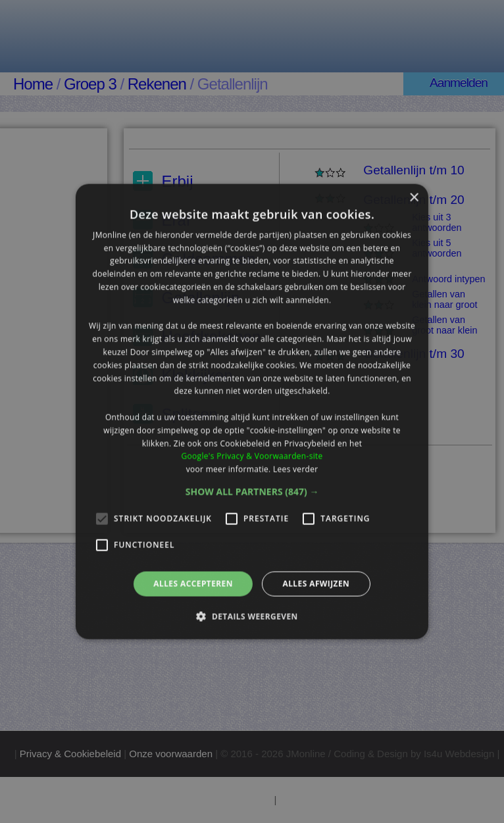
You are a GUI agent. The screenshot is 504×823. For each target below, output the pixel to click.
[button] (252, 492)
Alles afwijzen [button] (316, 584)
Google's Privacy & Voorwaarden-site (252, 456)
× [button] (414, 198)
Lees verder (296, 469)
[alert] (252, 411)
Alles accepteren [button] (193, 584)
